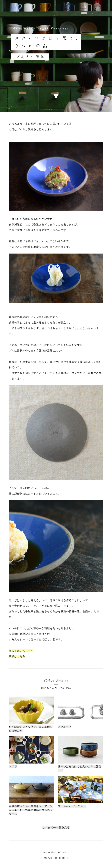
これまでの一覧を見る (56, 828)
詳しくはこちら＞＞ (21, 651)
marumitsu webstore (56, 852)
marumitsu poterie (56, 858)
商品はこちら (17, 656)
